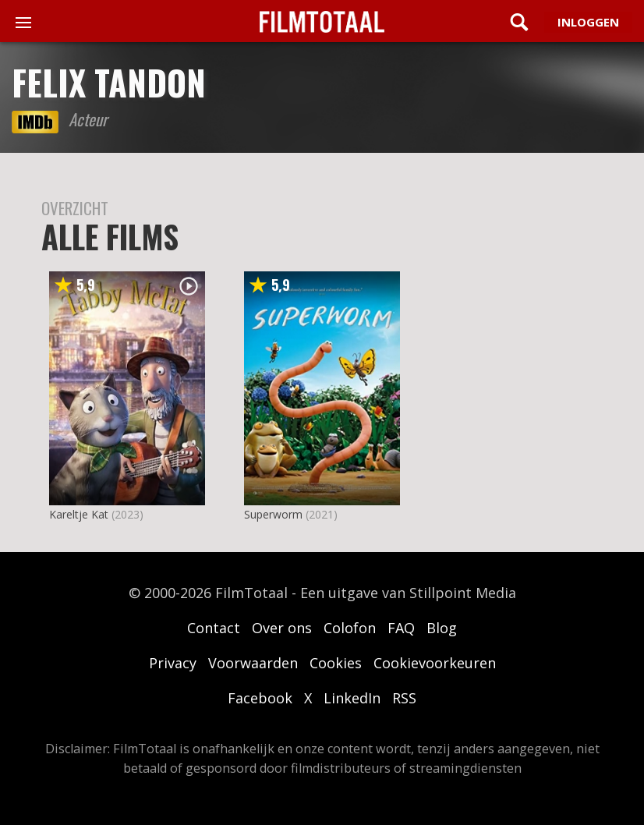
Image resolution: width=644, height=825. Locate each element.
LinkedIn (352, 698)
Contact (214, 628)
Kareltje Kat (79, 514)
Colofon (350, 628)
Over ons (282, 628)
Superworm (273, 514)
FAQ (401, 628)
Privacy (173, 663)
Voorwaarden (253, 663)
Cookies (336, 663)
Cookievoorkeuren (435, 663)
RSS (404, 698)
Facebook (260, 698)
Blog (442, 628)
